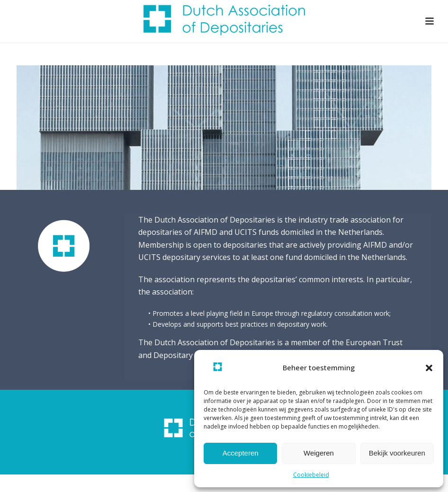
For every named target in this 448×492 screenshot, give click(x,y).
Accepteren (241, 453)
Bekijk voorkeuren (397, 453)
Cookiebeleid (311, 475)
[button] (429, 368)
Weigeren (319, 453)
